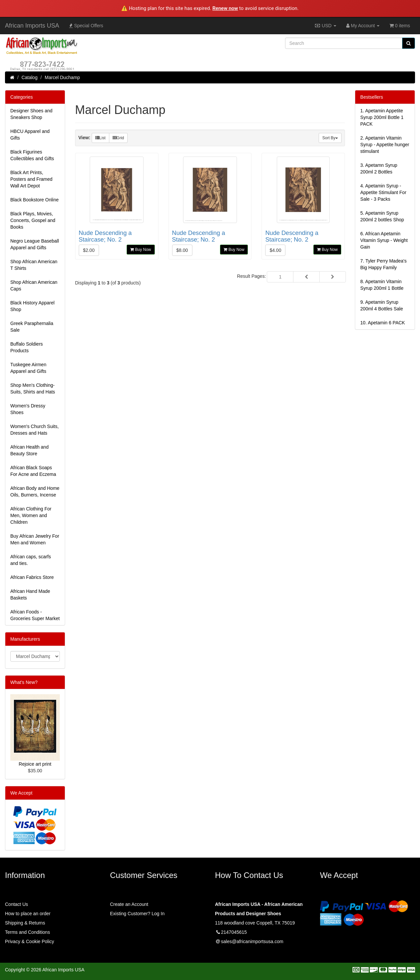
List (101, 138)
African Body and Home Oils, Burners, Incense (35, 491)
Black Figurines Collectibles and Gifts (32, 155)
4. (383, 192)
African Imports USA (32, 26)
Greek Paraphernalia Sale (32, 327)
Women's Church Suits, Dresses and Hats (35, 430)
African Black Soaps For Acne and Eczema (33, 471)
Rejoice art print (35, 764)
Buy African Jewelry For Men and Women (35, 539)
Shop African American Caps (34, 285)
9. (381, 305)
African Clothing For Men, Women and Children (31, 515)
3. (379, 168)
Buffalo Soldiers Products (27, 347)
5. (382, 216)
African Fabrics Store (32, 577)
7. (383, 264)
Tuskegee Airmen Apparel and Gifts (28, 368)
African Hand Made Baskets (30, 595)
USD (325, 26)
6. (384, 240)
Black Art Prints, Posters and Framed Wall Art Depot (31, 179)
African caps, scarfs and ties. (31, 560)
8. (382, 285)
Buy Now (141, 250)
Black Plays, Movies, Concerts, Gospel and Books (33, 220)
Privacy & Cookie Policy (30, 941)
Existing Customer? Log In (137, 914)
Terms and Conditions (27, 932)
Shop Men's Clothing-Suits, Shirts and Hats (33, 388)
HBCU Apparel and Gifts (30, 135)
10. (382, 323)
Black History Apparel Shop (32, 306)
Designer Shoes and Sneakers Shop (31, 114)
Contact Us (16, 904)
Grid (118, 138)
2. (385, 145)
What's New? (24, 682)
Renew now (225, 8)
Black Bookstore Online (35, 200)
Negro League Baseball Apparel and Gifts (35, 244)
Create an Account (129, 904)
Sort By (330, 138)
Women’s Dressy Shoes (28, 409)
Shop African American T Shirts (34, 265)
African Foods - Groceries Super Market (35, 615)
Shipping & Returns (25, 923)
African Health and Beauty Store (29, 450)
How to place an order (28, 914)
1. (382, 117)
